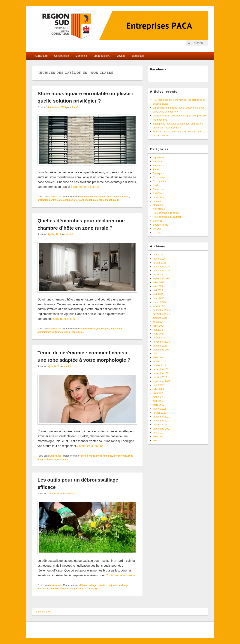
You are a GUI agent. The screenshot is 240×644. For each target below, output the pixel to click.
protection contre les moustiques (55, 200)
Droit (155, 185)
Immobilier (158, 197)
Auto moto (158, 165)
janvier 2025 (159, 306)
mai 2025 (158, 290)
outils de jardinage (88, 589)
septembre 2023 (162, 350)
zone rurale (78, 332)
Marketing (81, 56)
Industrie (157, 201)
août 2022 (158, 385)
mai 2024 (158, 330)
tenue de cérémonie (58, 459)
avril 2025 (158, 294)
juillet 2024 (159, 326)
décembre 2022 (161, 369)
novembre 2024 (161, 314)
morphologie (120, 456)
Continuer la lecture (88, 187)
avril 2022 (158, 401)
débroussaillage (88, 585)
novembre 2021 (161, 421)
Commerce (159, 177)
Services (157, 221)
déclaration (103, 329)
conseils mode (87, 456)
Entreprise (158, 189)
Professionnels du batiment (168, 217)
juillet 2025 (159, 282)
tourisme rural (63, 332)
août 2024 (158, 322)
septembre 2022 (162, 381)
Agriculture (41, 56)
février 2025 (159, 302)
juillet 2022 (159, 389)
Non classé (55, 197)
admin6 (74, 107)
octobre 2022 (160, 377)
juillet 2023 (159, 357)
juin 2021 (158, 441)
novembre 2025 (161, 271)
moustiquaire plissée (118, 197)
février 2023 (159, 361)
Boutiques (138, 56)
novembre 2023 (161, 342)
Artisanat (158, 161)
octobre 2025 (160, 274)
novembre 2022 (161, 373)
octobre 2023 (160, 346)
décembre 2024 (161, 310)
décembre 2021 (161, 417)
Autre (156, 169)
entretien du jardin (108, 585)
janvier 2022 (159, 413)
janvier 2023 (159, 365)
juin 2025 (158, 286)
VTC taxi (157, 233)
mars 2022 (159, 405)
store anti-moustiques (86, 200)
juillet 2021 (159, 437)
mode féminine (104, 456)
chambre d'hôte (88, 329)
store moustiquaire (109, 200)
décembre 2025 (161, 267)
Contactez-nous (42, 612)
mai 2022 (158, 397)
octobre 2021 (160, 425)
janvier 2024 (159, 338)
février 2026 (159, 259)
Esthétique (159, 193)
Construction (62, 56)
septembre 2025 (162, 278)
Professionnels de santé (166, 213)
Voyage (121, 56)
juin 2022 (158, 393)
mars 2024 (159, 334)
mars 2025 (159, 298)
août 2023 (158, 354)
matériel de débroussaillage (62, 589)
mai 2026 (158, 255)
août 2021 (158, 433)
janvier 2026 (159, 263)
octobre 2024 (160, 318)
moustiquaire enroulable (92, 197)
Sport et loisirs (102, 56)
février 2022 (159, 409)
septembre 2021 (162, 429)
